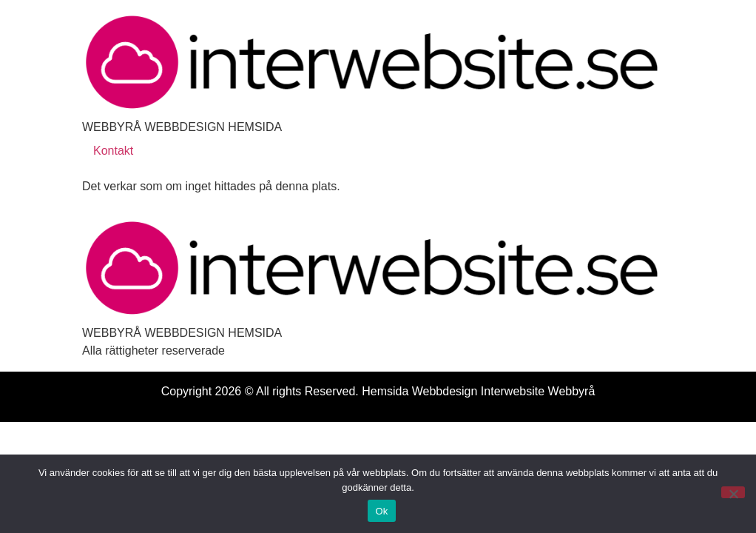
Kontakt (113, 151)
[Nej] (733, 492)
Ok (381, 511)
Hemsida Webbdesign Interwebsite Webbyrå (478, 391)
